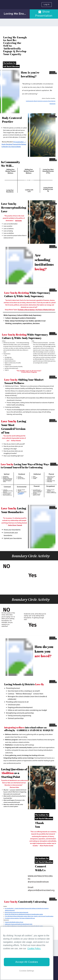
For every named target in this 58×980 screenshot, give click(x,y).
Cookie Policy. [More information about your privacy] (34, 948)
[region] (27, 953)
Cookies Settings (27, 971)
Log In (47, 5)
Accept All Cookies (27, 962)
